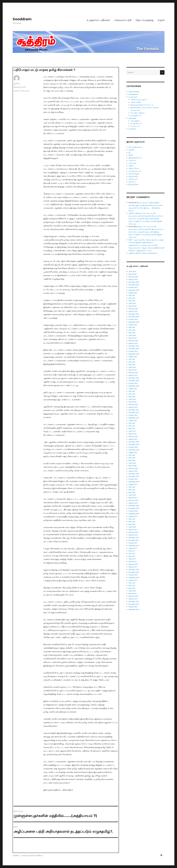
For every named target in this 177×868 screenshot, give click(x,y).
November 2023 (134, 349)
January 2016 (133, 599)
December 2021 (134, 410)
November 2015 (134, 604)
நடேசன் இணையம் (136, 147)
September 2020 (134, 450)
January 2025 (133, 311)
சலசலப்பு (132, 182)
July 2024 (132, 327)
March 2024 (133, 338)
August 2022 (133, 389)
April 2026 (132, 271)
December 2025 (134, 282)
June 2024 (132, 330)
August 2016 (133, 580)
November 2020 (134, 444)
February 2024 (133, 341)
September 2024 (134, 322)
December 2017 (134, 538)
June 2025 (132, 298)
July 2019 (132, 487)
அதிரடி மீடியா (134, 168)
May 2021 (132, 428)
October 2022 (133, 383)
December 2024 (134, 314)
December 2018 (134, 506)
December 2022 (134, 378)
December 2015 (134, 601)
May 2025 (132, 301)
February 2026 (133, 277)
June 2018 (132, 522)
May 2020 (132, 460)
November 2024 (134, 317)
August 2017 (133, 548)
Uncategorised (133, 94)
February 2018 (133, 532)
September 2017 (134, 546)
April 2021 (132, 431)
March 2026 (133, 274)
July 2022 (132, 391)
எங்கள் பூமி (133, 179)
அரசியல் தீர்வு (136, 102)
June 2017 (132, 554)
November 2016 (134, 572)
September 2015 (134, 609)
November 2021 (134, 412)
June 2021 (132, 426)
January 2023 (133, 375)
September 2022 (134, 386)
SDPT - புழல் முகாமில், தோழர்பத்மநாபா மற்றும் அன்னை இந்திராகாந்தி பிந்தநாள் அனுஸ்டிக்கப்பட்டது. (146, 243)
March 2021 (133, 434)
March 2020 (133, 466)
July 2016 (132, 583)
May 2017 (132, 556)
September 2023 (134, 354)
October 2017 (133, 543)
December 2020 (134, 442)
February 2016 (133, 596)
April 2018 (132, 527)
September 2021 (134, 418)
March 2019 (133, 498)
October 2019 (133, 479)
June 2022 (132, 394)
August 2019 (133, 484)
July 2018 (132, 519)
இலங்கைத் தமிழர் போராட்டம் (142, 105)
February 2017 (133, 564)
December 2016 (134, 569)
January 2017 (133, 567)
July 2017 (132, 551)
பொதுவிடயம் (136, 116)
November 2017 (134, 540)
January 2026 (133, 279)
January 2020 (133, 471)
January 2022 (133, 407)
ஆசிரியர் (17, 84)
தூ (129, 152)
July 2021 (132, 423)
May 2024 (132, 333)
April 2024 (132, 335)
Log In (161, 20)
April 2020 (132, 463)
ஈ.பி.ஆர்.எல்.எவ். (135, 171)
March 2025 (133, 306)
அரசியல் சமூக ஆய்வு (22, 91)
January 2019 (133, 503)
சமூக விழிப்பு (136, 121)
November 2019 (134, 476)
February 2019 (133, 500)
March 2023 (133, 370)
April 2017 (132, 559)
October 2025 (133, 287)
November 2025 (134, 285)
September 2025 (134, 290)
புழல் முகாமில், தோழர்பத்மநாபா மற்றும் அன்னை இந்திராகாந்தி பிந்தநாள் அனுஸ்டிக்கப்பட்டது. (146, 248)
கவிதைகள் (133, 118)
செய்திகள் (132, 129)
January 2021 (133, 439)
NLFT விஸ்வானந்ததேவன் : (148, 253)
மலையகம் (132, 163)
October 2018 (133, 511)
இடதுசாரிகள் (133, 184)
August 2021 (133, 420)
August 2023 (133, 357)
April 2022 (132, 399)
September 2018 (134, 514)
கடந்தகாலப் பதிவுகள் (98, 20)
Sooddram (22, 19)
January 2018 (133, 535)
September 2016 (134, 577)
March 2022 (133, 402)
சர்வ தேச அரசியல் (138, 113)
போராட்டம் (135, 126)
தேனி (131, 155)
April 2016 (132, 591)
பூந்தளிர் (132, 150)
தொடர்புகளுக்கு (145, 20)
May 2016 (132, 588)
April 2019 (132, 495)
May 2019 (132, 492)
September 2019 (134, 482)
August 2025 (133, 293)
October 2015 (133, 607)
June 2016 (132, 585)
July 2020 (132, 455)
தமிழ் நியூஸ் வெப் (135, 158)
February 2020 (133, 468)
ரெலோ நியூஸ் (134, 174)
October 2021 (133, 415)
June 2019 (132, 490)
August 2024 (133, 325)
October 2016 (133, 575)
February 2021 (133, 436)
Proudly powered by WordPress (32, 856)
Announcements (134, 92)
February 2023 (133, 373)
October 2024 (133, 319)
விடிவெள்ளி (133, 176)
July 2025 (132, 295)
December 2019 (134, 474)
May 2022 (132, 396)
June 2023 (132, 362)
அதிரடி (131, 166)
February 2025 (133, 309)
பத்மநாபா (132, 160)
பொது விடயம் (136, 124)
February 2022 (133, 404)
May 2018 (132, 524)
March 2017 (133, 561)
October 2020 (133, 447)
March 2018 (133, 530)
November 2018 (134, 508)
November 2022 (134, 381)
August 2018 (133, 516)
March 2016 (133, 593)
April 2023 (132, 367)
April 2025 (132, 303)
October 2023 (133, 351)
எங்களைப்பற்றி (123, 20)
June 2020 (132, 458)
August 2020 (133, 452)
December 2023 (134, 346)
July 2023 (132, 359)
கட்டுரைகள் (133, 97)
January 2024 (133, 343)
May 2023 (132, 365)
